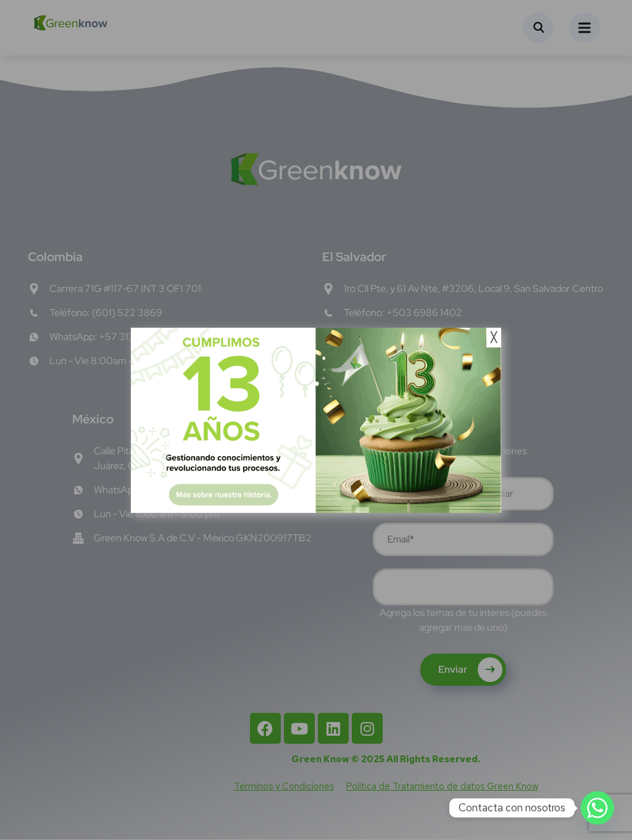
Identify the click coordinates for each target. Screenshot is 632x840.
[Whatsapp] (597, 808)
